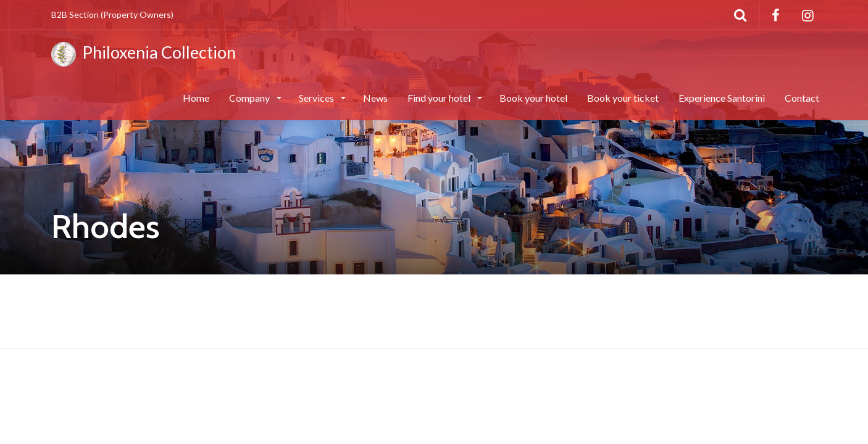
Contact (802, 98)
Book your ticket (623, 98)
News (375, 98)
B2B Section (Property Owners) (112, 14)
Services (317, 98)
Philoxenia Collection (144, 54)
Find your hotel (440, 98)
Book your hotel (533, 98)
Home (196, 98)
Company (250, 98)
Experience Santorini (722, 98)
